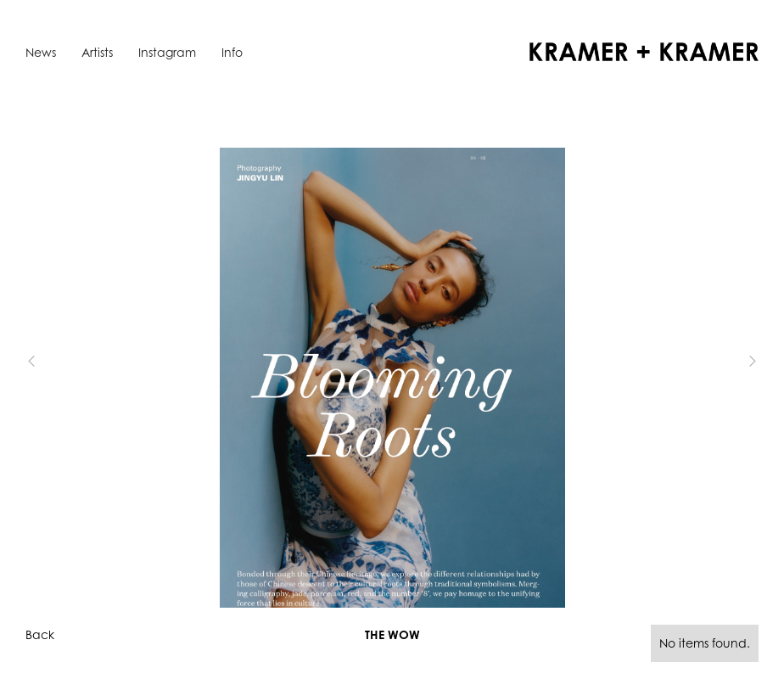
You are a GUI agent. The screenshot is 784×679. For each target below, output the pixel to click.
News (41, 52)
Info (232, 52)
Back (40, 634)
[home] (644, 52)
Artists (97, 52)
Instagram (167, 52)
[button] (59, 362)
